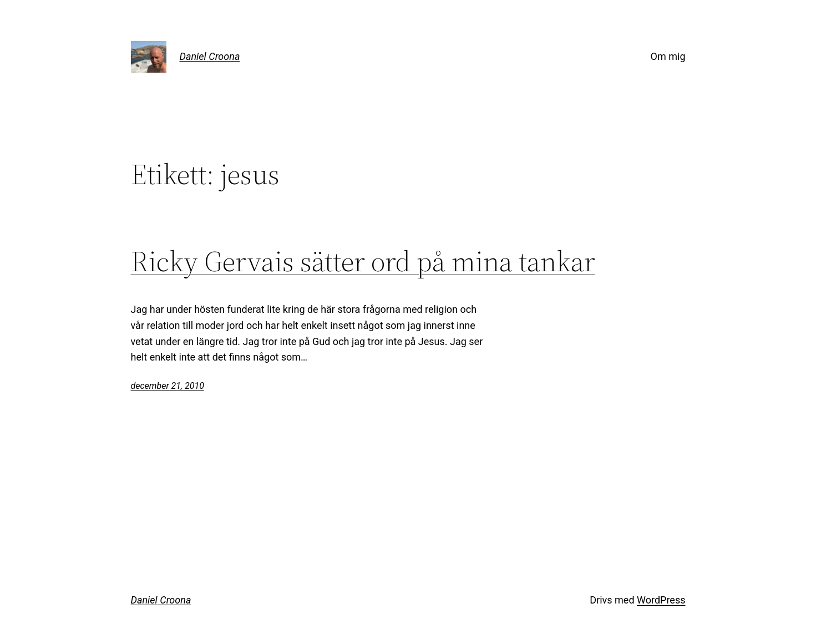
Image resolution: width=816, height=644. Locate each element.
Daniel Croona (210, 56)
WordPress (661, 600)
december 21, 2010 (168, 386)
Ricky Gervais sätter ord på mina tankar (363, 261)
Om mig (668, 56)
